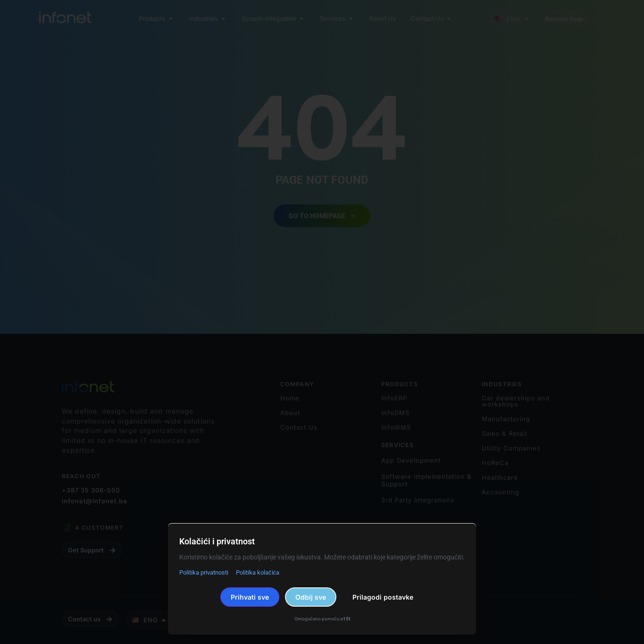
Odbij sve (311, 597)
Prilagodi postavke (383, 597)
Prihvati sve (250, 597)
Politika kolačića (258, 572)
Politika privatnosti (204, 572)
